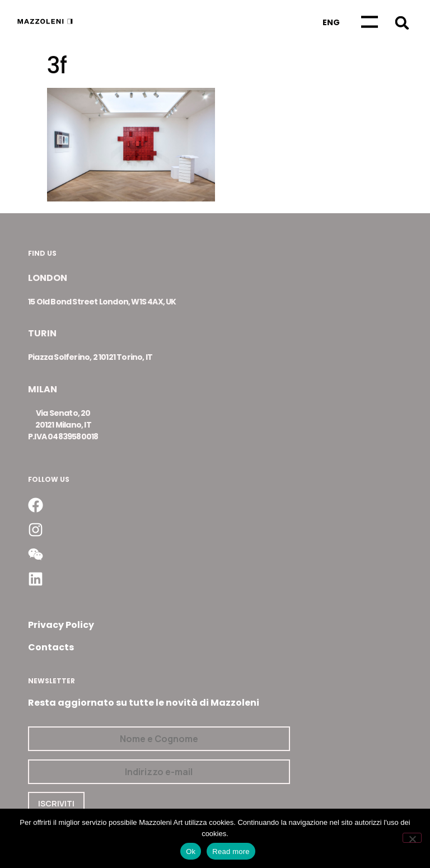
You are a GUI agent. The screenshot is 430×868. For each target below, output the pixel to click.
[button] (402, 23)
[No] (412, 838)
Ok (191, 851)
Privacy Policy (61, 625)
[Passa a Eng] (331, 22)
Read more (231, 851)
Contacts (51, 647)
